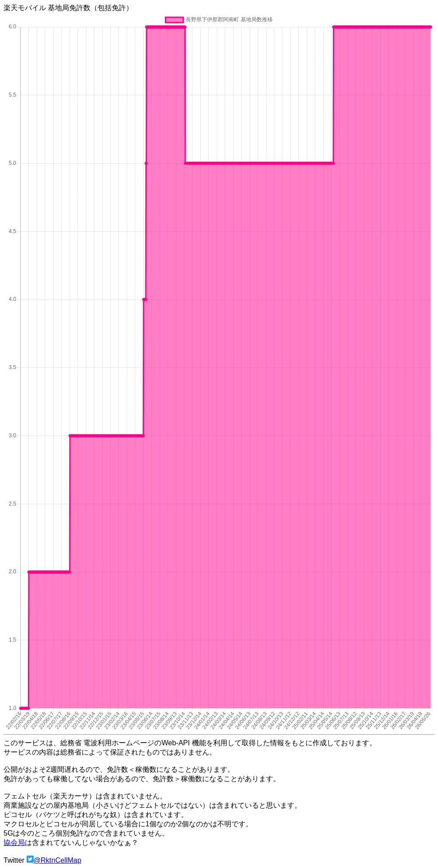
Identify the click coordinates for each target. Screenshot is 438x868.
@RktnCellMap (58, 860)
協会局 (14, 843)
